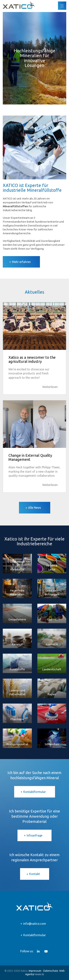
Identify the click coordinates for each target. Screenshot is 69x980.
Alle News (35, 508)
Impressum (35, 971)
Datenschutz (51, 971)
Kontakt (35, 874)
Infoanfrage (34, 835)
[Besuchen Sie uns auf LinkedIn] (38, 951)
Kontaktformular (35, 792)
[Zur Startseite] (19, 5)
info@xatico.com (35, 924)
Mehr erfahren (21, 262)
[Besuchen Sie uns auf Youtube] (46, 951)
